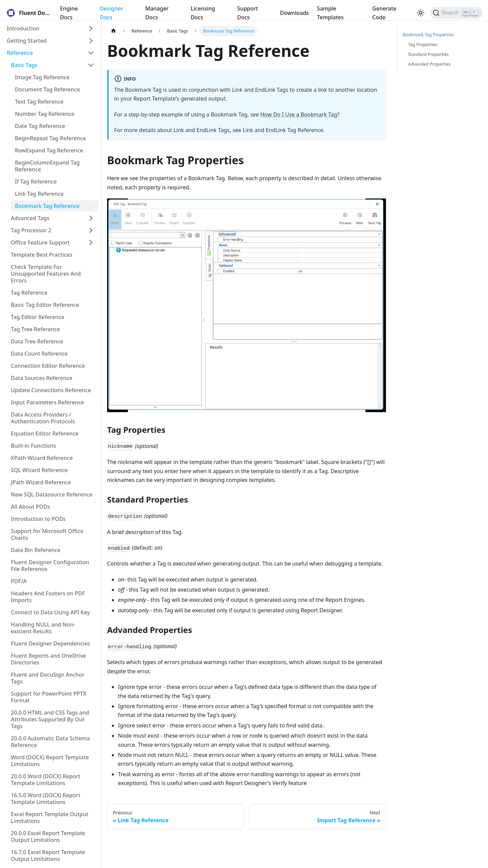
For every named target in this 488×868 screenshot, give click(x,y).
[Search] (456, 13)
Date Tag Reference (40, 126)
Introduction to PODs (38, 519)
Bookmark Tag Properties (428, 35)
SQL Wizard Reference (39, 470)
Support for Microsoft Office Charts (47, 534)
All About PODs (30, 507)
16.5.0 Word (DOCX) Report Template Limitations (46, 799)
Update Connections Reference (51, 390)
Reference (20, 53)
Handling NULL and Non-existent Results (43, 628)
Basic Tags (24, 65)
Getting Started (27, 41)
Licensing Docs (203, 13)
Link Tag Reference (39, 194)
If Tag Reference (36, 182)
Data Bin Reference (36, 550)
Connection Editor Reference (48, 366)
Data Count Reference (39, 354)
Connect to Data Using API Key (50, 612)
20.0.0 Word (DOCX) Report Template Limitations (46, 780)
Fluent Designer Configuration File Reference (50, 566)
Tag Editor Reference (38, 317)
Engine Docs (69, 13)
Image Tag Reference (42, 77)
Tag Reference (29, 293)
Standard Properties (428, 54)
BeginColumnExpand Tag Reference (47, 166)
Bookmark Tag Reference (47, 206)
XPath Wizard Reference (42, 458)
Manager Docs (157, 13)
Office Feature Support (40, 242)
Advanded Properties (429, 64)
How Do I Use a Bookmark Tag (299, 114)
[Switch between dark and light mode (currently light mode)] (421, 13)
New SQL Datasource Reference (52, 494)
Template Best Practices (42, 255)
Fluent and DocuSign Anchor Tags (48, 678)
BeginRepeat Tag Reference (50, 138)
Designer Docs (112, 13)
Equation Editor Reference (45, 433)
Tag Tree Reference (35, 329)
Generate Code (384, 13)
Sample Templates (330, 13)
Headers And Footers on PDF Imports (48, 597)
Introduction (23, 28)
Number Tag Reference (45, 114)
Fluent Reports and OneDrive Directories (48, 659)
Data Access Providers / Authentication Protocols (43, 418)
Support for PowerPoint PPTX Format (48, 697)
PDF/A (19, 581)
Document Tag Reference (47, 89)
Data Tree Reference (37, 341)
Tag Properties (423, 44)
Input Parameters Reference (47, 402)
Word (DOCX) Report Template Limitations (50, 761)
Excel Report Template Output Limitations (50, 818)
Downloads (294, 13)
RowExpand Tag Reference (49, 150)
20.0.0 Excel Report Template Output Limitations (48, 837)
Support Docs (248, 13)
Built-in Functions (33, 446)
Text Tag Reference (39, 102)
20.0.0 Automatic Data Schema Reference (50, 742)
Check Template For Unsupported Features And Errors (46, 274)
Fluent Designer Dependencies (50, 643)
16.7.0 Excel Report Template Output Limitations (48, 855)
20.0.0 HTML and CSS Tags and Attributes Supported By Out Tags (50, 719)
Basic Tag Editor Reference (45, 305)
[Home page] (114, 31)
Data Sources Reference (42, 378)
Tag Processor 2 (31, 230)
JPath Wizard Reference (41, 482)
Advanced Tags (30, 218)
